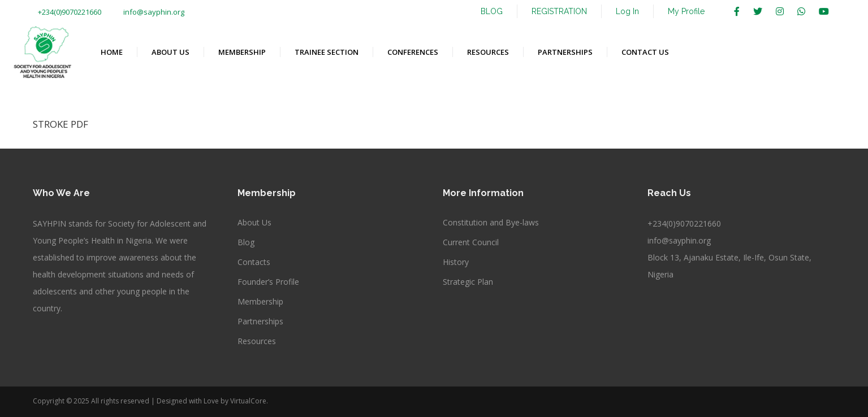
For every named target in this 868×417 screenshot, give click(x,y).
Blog (246, 242)
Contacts (254, 262)
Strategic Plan (468, 282)
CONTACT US (645, 52)
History (456, 262)
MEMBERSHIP (242, 52)
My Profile (686, 11)
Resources (257, 341)
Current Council (471, 242)
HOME (112, 52)
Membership (260, 301)
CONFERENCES (413, 52)
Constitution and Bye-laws (491, 222)
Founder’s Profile (268, 282)
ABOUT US (170, 52)
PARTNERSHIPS (565, 52)
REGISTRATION (559, 11)
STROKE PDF (61, 124)
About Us (254, 222)
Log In (627, 11)
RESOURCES (488, 52)
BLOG (492, 11)
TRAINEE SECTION (327, 52)
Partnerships (260, 321)
